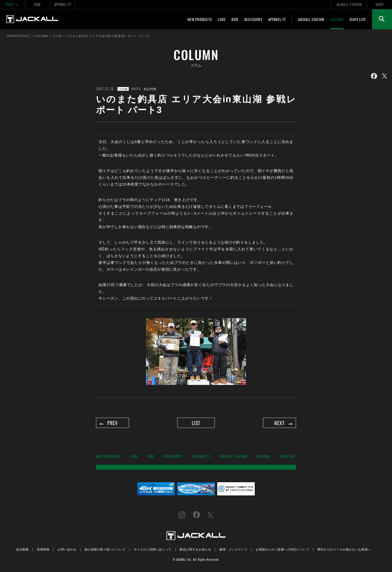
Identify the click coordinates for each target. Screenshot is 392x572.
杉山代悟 (150, 89)
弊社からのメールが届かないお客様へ (344, 550)
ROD (235, 19)
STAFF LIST (358, 19)
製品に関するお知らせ (195, 550)
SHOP (380, 4)
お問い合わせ (67, 550)
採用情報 (43, 550)
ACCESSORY (253, 19)
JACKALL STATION (349, 4)
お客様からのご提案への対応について (282, 550)
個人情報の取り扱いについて (105, 550)
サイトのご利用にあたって (153, 550)
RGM (37, 4)
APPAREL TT (63, 4)
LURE (222, 19)
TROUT (12, 4)
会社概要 (22, 550)
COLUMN (337, 19)
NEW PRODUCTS (200, 19)
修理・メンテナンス (233, 550)
